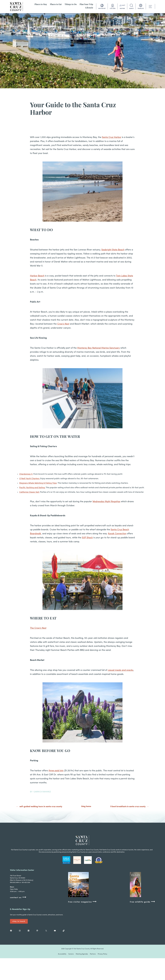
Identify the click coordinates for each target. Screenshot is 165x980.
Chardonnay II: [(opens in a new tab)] (26, 474)
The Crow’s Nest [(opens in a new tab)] (38, 628)
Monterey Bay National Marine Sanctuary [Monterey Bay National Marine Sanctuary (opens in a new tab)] (98, 348)
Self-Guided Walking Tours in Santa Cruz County (41, 807)
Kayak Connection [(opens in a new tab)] (117, 534)
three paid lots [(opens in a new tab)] (56, 771)
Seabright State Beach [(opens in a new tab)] (113, 250)
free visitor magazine (82, 902)
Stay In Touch (19, 921)
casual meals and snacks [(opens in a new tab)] (120, 670)
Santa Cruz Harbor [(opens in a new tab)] (112, 137)
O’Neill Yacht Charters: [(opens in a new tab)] (29, 479)
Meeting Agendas (82, 954)
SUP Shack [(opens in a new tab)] (87, 538)
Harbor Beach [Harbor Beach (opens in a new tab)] (37, 276)
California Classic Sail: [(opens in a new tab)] (29, 492)
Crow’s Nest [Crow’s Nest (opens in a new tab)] (63, 324)
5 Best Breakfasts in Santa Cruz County (128, 807)
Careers (71, 954)
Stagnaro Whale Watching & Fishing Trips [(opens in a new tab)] (38, 483)
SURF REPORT (102, 9)
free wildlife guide (142, 902)
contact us (18, 897)
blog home (86, 806)
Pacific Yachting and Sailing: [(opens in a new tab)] (32, 488)
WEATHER (122, 9)
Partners (93, 954)
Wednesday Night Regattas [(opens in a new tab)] (106, 502)
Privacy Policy (102, 954)
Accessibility (62, 954)
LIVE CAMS (113, 9)
